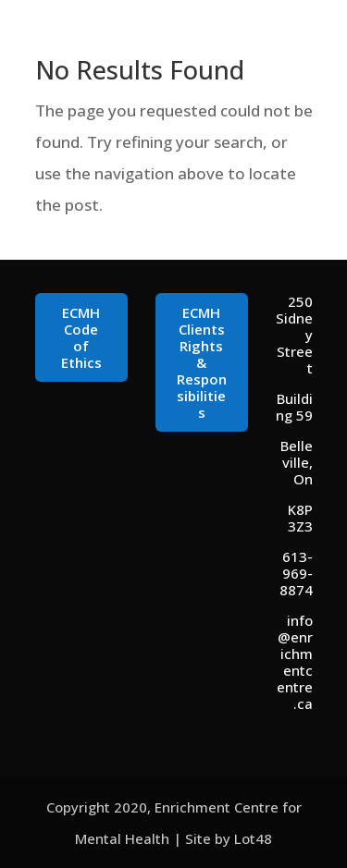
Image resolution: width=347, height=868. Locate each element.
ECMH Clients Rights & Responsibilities (202, 362)
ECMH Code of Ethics (81, 337)
